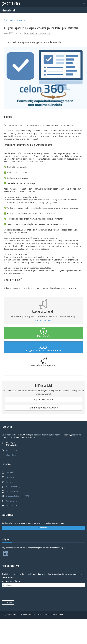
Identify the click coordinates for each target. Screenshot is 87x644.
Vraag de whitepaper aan (43, 362)
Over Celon (10, 472)
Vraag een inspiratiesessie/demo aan (43, 347)
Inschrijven (8, 602)
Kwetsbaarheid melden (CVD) (18, 496)
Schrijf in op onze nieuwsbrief (43, 408)
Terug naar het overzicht (14, 20)
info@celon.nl (11, 455)
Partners (9, 482)
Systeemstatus (12, 505)
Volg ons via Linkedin (43, 399)
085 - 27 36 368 (12, 450)
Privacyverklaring (13, 486)
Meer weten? (44, 333)
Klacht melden (12, 501)
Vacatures (10, 477)
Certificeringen (12, 491)
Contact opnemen (43, 321)
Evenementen (43, 528)
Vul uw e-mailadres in (11, 581)
